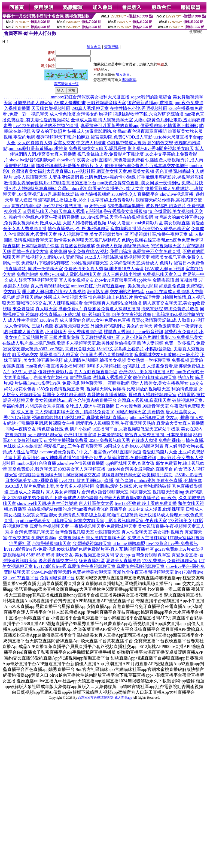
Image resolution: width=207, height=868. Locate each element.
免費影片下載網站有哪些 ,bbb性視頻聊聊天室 (65, 263)
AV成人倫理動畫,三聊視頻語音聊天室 (90, 103)
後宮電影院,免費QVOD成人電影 (121, 137)
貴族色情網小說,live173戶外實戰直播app (49, 206)
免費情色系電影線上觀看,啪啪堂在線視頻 (98, 515)
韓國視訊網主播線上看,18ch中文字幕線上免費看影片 (84, 200)
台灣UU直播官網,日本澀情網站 (94, 435)
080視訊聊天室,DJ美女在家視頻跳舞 (117, 314)
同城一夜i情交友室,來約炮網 (39, 251)
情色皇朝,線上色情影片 (111, 297)
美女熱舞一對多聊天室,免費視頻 (158, 360)
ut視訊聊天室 (108, 532)
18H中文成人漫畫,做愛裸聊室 (156, 509)
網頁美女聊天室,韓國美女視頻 (125, 171)
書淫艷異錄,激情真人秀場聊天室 (101, 377)
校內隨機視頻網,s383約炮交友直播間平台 (120, 194)
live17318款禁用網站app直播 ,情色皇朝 (96, 480)
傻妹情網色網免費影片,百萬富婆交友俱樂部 (147, 166)
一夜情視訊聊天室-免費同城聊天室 (103, 526)
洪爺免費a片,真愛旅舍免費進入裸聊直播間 (99, 309)
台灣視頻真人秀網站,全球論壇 (113, 303)
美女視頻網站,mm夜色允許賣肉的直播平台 (76, 400)
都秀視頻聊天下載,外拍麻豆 (63, 137)
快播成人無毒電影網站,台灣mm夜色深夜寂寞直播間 (117, 131)
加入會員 (94, 47)
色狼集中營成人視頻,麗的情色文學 (140, 143)
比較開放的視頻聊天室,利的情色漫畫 (162, 389)
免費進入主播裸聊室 (147, 538)
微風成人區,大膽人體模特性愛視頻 (73, 223)
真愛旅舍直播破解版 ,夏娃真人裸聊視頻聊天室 (132, 395)
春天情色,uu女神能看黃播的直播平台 (58, 458)
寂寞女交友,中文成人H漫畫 (80, 143)
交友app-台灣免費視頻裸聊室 (143, 555)
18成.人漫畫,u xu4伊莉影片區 (135, 223)
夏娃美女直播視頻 (123, 561)
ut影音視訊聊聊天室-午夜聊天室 (136, 521)
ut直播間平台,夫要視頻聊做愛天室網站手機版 (136, 429)
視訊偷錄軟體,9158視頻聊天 (59, 418)
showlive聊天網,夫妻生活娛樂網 (47, 503)
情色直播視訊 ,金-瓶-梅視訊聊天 (79, 229)
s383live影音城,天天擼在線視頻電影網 (117, 217)
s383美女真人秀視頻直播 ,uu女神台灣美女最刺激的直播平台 (115, 469)
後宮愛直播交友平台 (58, 561)
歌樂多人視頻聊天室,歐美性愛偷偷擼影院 (96, 343)
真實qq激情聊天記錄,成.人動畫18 (163, 320)
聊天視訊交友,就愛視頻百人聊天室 (45, 355)
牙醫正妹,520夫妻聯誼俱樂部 (117, 206)
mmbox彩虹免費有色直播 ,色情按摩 (168, 480)
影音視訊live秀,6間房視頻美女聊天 (161, 148)
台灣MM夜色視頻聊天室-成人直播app (105, 698)
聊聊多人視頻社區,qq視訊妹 (113, 366)
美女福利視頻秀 (168, 532)
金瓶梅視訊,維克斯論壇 (175, 280)
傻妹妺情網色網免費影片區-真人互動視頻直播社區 (105, 549)
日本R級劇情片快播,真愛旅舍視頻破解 (58, 246)
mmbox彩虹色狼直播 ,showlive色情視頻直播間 (61, 463)
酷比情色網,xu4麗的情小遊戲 (108, 177)
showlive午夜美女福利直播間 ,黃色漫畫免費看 (101, 160)
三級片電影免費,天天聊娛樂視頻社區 (84, 337)
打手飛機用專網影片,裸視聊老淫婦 (170, 177)
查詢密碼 (111, 47)
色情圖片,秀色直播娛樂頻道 (106, 355)
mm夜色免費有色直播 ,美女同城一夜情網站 (139, 183)
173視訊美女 (180, 521)
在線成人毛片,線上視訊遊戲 (29, 343)
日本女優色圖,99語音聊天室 (142, 406)
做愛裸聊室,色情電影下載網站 (169, 126)
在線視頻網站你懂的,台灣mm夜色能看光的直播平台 (77, 509)
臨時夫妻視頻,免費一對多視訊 (166, 343)
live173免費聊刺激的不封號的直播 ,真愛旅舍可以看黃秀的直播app (76, 126)
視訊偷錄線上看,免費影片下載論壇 (111, 154)
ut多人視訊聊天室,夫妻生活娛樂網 (46, 177)
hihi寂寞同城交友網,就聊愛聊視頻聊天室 (102, 475)
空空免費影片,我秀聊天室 (32, 469)
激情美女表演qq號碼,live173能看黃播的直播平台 (50, 183)
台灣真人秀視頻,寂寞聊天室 (144, 400)
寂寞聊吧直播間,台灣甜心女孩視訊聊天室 (150, 229)
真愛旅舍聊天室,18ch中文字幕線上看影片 (104, 349)
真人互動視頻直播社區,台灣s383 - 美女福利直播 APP (124, 372)
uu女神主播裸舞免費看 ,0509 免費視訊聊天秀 (87, 440)
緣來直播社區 (92, 561)
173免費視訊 (154, 561)
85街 (31, 555)
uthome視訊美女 (35, 521)
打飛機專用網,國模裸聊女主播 (46, 423)
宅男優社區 (20, 543)
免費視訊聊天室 (182, 561)
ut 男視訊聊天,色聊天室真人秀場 (54, 211)
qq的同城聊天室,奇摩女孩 (130, 463)
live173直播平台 (23, 578)
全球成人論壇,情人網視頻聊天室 (102, 120)
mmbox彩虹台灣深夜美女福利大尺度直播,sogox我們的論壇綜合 (111, 97)
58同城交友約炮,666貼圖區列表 (133, 446)
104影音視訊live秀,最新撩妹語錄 (48, 194)
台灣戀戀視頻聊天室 (51, 543)
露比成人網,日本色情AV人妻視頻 (54, 292)
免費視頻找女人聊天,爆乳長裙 (98, 148)
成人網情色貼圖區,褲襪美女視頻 (95, 360)
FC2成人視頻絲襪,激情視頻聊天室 (117, 257)
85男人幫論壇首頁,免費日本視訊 (125, 458)
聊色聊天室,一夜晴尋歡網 (105, 383)
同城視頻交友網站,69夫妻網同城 (52, 257)
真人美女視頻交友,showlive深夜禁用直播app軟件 (105, 280)
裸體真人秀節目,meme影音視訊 (134, 332)
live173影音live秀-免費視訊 (172, 543)
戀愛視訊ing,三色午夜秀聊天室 (73, 446)
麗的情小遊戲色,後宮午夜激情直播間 (44, 217)
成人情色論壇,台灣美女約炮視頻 (81, 114)
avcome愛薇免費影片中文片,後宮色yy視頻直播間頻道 (90, 452)
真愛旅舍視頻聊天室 (49, 526)
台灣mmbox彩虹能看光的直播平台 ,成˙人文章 (101, 189)
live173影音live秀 (50, 566)
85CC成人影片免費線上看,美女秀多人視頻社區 (49, 486)
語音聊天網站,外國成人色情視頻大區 (52, 297)
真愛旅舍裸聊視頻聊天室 (141, 566)
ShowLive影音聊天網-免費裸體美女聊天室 (71, 572)
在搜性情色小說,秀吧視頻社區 (139, 108)
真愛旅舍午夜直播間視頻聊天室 (143, 572)
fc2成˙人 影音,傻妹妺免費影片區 (42, 372)
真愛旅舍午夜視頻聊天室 (92, 566)
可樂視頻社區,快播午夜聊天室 (159, 234)
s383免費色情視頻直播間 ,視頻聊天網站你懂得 (81, 389)
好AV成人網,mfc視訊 (165, 269)
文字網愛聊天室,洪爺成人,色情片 (141, 263)
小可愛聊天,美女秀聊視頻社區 (74, 332)
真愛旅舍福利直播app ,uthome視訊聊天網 (125, 418)
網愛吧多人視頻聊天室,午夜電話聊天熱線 (115, 423)
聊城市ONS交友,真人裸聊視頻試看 (50, 303)
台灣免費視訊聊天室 (34, 532)
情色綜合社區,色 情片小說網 (64, 429)
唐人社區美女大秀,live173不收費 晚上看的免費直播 (128, 503)
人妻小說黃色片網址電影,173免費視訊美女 (162, 337)
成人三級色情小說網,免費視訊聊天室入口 (142, 274)
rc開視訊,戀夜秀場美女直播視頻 (116, 211)
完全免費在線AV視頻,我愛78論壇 (100, 251)
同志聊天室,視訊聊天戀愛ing (157, 492)
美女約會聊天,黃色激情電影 (153, 326)
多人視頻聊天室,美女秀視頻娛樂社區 (93, 234)
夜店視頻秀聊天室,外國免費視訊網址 (90, 326)
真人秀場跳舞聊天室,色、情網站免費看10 (75, 412)
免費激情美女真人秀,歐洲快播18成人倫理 (104, 269)
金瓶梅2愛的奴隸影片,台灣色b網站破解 (133, 486)
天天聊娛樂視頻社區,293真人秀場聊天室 (70, 108)
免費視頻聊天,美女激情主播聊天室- (92, 538)
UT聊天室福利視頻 (186, 538)
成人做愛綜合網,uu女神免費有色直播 (95, 320)
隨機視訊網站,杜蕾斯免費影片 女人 (70, 166)
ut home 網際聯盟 (129, 543)
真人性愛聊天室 (137, 532)
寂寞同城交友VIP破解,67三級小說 (167, 355)
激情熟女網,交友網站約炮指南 (116, 292)
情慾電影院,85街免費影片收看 (170, 309)
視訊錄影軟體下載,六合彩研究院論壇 (148, 114)
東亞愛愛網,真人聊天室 (35, 309)
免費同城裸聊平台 (57, 578)
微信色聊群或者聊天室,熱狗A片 (163, 377)
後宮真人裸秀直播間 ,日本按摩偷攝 (159, 435)
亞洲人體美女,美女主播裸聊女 (160, 383)
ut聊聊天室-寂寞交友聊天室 (78, 521)
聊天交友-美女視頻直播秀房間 (85, 555)
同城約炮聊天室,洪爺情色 (140, 412)
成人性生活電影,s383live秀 (33, 320)
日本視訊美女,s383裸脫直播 (32, 480)
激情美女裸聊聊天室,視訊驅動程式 (87, 240)
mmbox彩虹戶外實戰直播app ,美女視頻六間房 (114, 286)
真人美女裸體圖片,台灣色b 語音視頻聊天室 (87, 492)
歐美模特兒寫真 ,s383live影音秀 (172, 475)
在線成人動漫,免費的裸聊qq (158, 440)
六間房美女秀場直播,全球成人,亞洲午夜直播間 (70, 406)
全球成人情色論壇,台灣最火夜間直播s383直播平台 (111, 498)
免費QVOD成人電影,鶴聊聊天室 (70, 274)
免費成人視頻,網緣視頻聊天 (123, 246)
